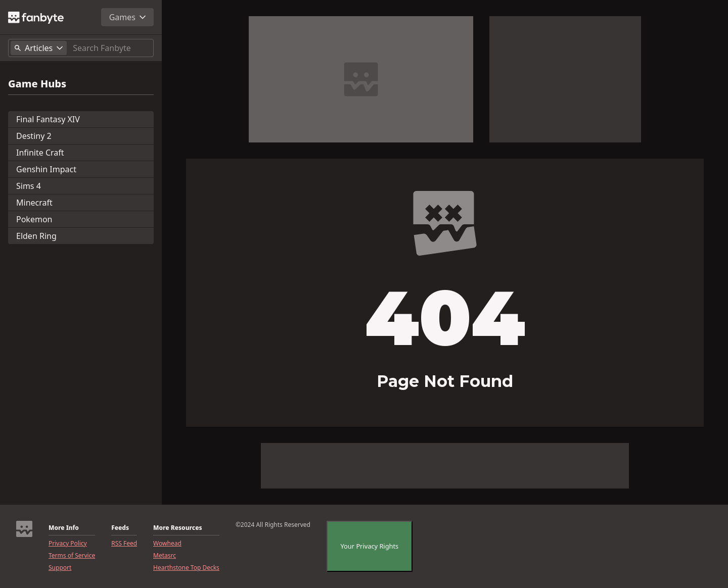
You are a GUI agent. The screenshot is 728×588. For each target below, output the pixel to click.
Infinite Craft (40, 153)
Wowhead (167, 544)
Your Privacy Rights (370, 546)
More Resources (177, 528)
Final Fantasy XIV (48, 119)
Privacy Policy (68, 544)
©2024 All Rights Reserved (273, 525)
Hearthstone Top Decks (186, 568)
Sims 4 (29, 186)
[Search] (111, 48)
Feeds (120, 528)
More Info (64, 528)
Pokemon (34, 219)
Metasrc (165, 556)
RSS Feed (124, 544)
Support (60, 568)
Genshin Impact (46, 169)
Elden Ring (36, 236)
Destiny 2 (34, 136)
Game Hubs (37, 84)
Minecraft (34, 203)
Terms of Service (72, 556)
